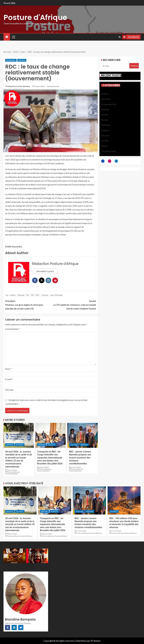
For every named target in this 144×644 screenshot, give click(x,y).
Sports (104, 146)
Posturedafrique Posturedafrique (12, 473)
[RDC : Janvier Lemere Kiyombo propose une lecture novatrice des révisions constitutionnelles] (82, 435)
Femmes (105, 109)
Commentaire (13, 329)
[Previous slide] (6, 556)
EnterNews (81, 641)
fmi (28, 295)
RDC (38, 295)
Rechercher (112, 60)
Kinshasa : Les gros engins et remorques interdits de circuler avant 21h (28, 304)
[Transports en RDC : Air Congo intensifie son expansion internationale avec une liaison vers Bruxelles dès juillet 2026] (51, 435)
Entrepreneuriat (109, 104)
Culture (74, 445)
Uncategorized (108, 151)
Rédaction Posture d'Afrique (19, 86)
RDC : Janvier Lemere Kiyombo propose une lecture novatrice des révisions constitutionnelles (80, 458)
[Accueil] (7, 37)
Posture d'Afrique (35, 17)
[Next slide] (46, 556)
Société (20, 445)
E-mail (9, 379)
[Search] (120, 37)
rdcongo (45, 295)
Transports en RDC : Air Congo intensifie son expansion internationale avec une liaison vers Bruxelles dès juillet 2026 (50, 458)
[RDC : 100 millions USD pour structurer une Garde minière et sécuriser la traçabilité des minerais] (124, 500)
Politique (105, 125)
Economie (11, 60)
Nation (22, 60)
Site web (9, 390)
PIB (32, 295)
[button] (13, 37)
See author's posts (45, 271)
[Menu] (13, 37)
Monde (105, 115)
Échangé (21, 295)
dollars (13, 295)
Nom (8, 369)
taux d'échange (56, 295)
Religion (105, 130)
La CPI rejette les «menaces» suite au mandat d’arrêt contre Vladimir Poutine (73, 304)
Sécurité (105, 135)
